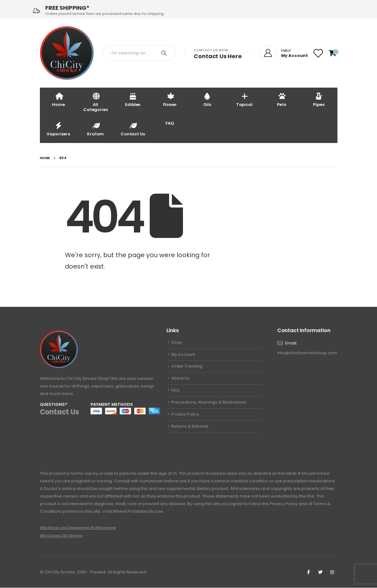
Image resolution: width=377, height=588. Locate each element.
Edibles (133, 99)
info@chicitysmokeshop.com (307, 353)
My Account (183, 355)
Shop (177, 343)
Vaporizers (58, 129)
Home (58, 99)
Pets (281, 99)
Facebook (309, 573)
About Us (180, 380)
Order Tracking (187, 367)
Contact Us (133, 129)
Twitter (320, 573)
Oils (207, 99)
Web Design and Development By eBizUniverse (78, 528)
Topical (244, 99)
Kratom (95, 129)
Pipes (319, 99)
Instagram (332, 573)
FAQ (170, 123)
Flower (170, 99)
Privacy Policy (185, 416)
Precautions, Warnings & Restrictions (209, 404)
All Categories (96, 102)
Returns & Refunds (190, 429)
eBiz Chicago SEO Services (61, 536)
